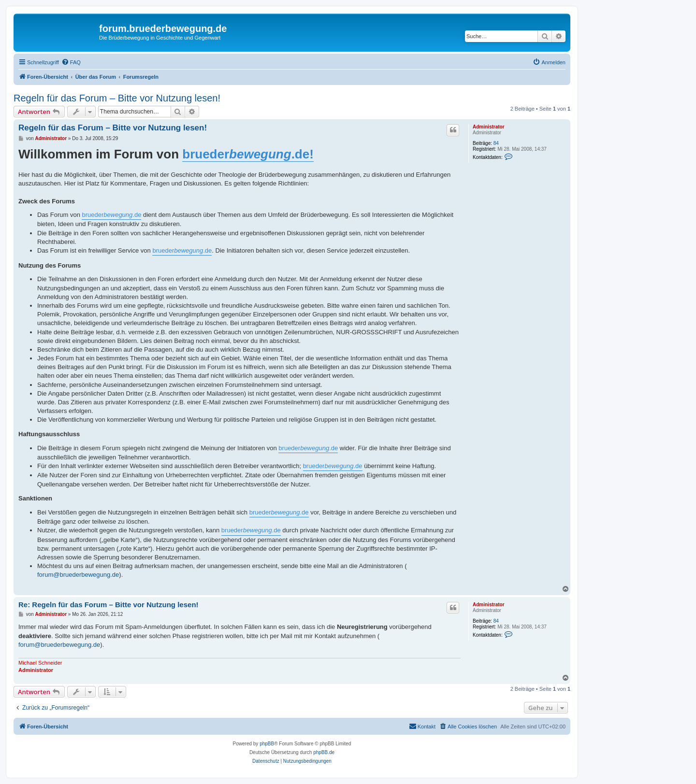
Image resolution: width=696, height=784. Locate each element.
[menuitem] (71, 62)
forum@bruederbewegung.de (78, 575)
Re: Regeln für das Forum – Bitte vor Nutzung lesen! (109, 605)
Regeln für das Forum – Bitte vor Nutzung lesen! (117, 98)
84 (496, 143)
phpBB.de (324, 752)
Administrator (489, 127)
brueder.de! (248, 154)
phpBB (267, 744)
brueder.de (111, 215)
